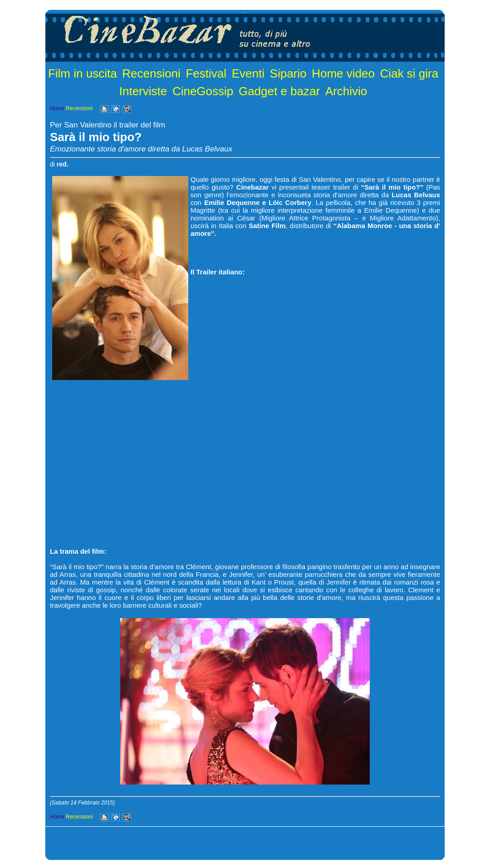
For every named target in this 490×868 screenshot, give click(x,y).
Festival (206, 73)
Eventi (248, 73)
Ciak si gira (409, 73)
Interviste (143, 91)
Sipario (288, 73)
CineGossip (203, 91)
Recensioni (151, 73)
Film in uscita (83, 73)
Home (57, 108)
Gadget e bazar (279, 91)
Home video (343, 73)
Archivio (346, 91)
